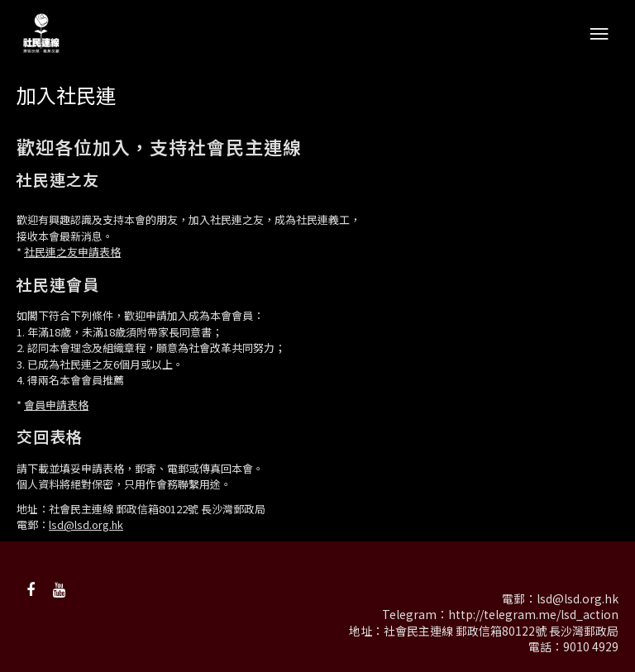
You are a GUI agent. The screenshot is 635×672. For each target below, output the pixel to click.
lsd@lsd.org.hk (86, 524)
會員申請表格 (56, 405)
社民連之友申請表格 (72, 252)
